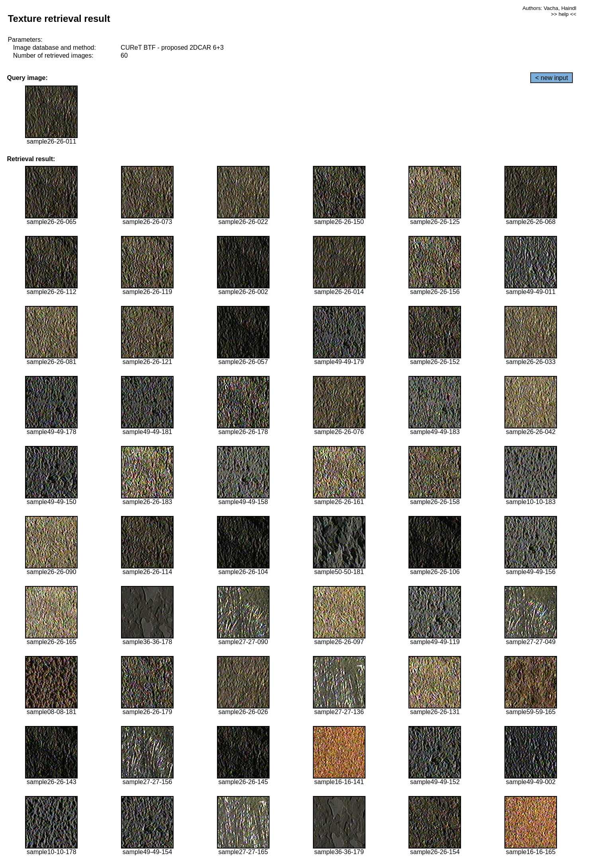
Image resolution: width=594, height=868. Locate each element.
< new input (551, 78)
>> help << (564, 14)
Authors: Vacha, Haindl (549, 8)
